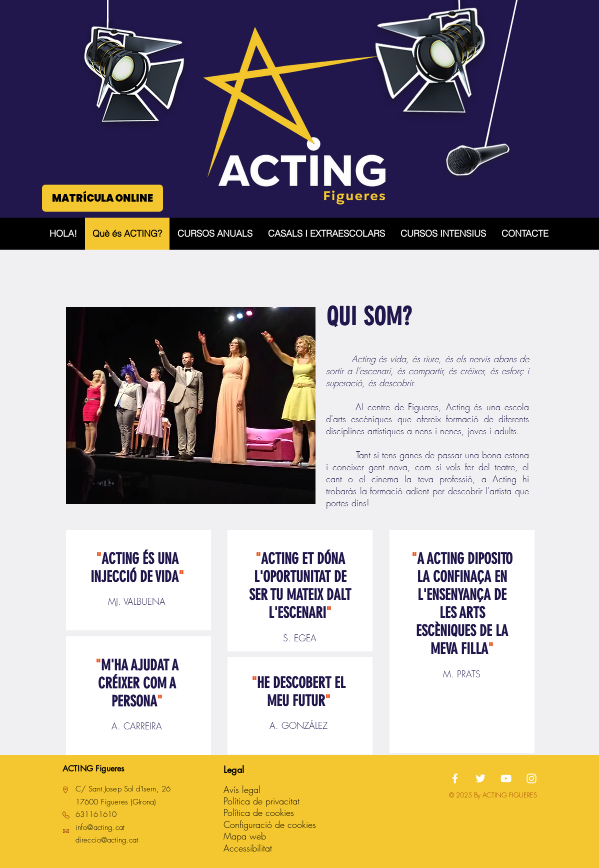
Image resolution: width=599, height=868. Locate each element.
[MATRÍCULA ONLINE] (102, 198)
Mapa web (245, 836)
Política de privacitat (261, 801)
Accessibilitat (248, 848)
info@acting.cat (100, 827)
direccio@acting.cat (107, 840)
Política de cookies (259, 812)
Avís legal (242, 789)
